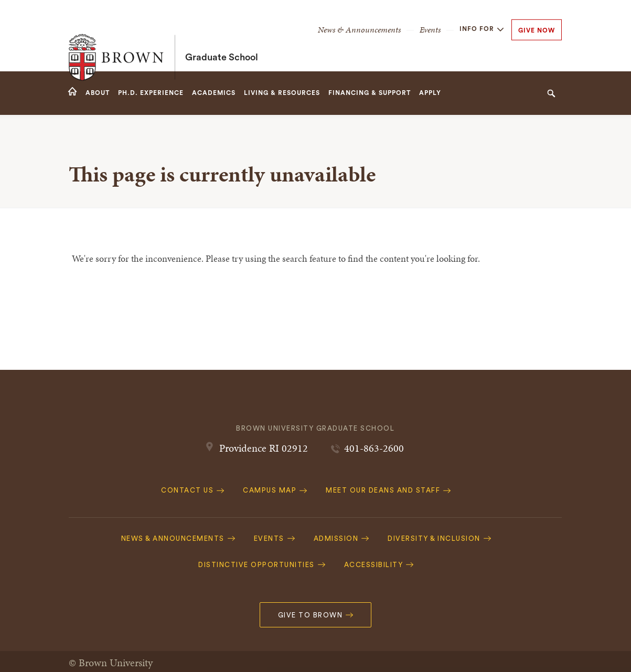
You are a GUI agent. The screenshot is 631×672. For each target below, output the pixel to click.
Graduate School (222, 36)
